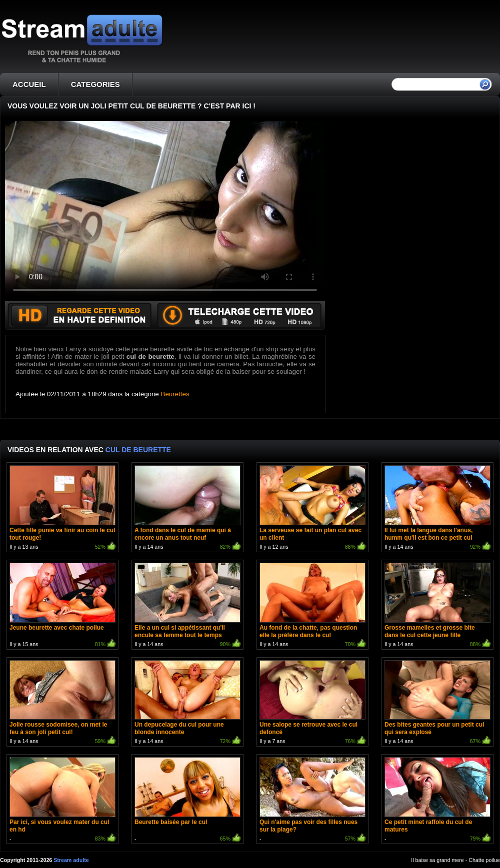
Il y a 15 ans (62, 606)
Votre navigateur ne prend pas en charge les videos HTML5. (165, 211)
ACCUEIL (29, 84)
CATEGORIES (95, 84)
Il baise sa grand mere (437, 860)
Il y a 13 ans (62, 508)
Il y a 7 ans (312, 703)
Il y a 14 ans (187, 508)
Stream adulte (71, 860)
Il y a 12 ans (312, 508)
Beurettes (175, 394)
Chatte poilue (484, 860)
